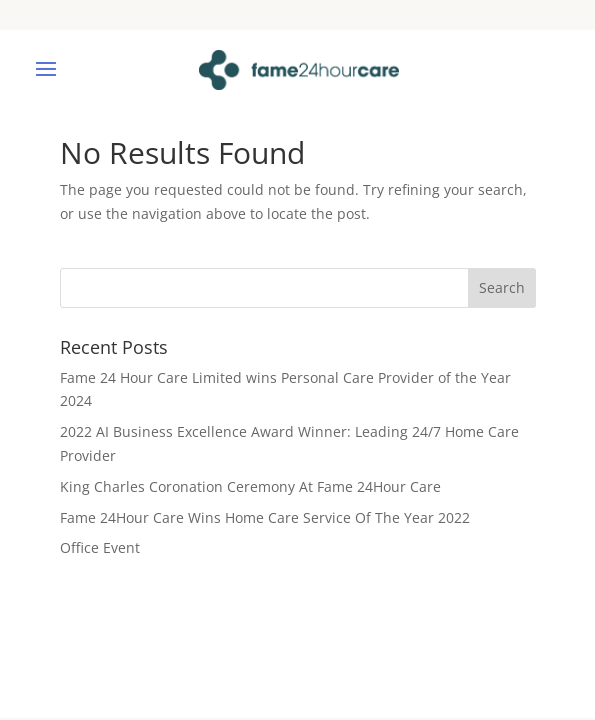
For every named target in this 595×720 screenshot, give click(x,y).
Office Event (100, 547)
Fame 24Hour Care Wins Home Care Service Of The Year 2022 (265, 517)
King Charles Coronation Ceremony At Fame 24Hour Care (250, 486)
